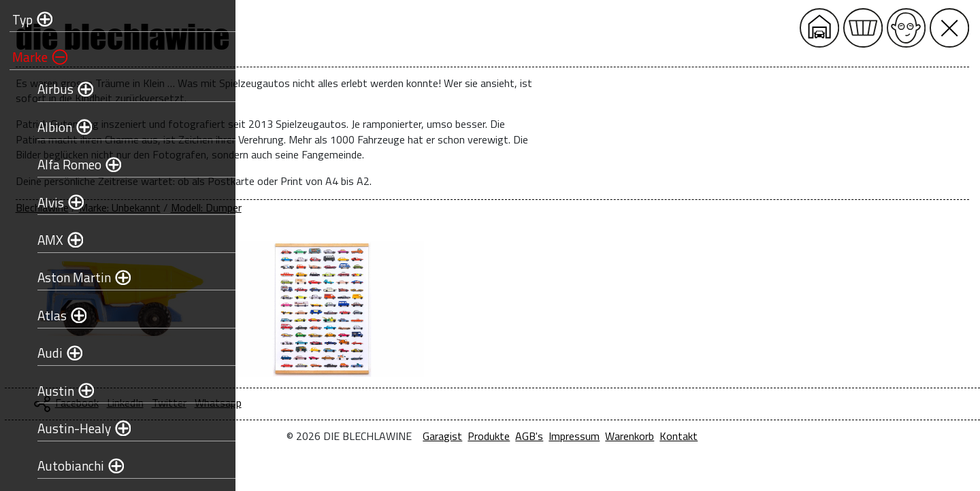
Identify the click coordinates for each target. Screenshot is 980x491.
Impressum (688, 436)
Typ (18, 19)
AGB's (643, 436)
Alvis (47, 202)
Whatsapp (445, 403)
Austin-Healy (70, 428)
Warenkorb (743, 436)
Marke (26, 57)
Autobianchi (67, 465)
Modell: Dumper (433, 207)
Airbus (51, 89)
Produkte (602, 436)
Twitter (396, 403)
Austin (52, 391)
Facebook (304, 403)
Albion (51, 127)
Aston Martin (70, 277)
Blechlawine (269, 207)
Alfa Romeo (65, 164)
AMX (46, 240)
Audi (46, 353)
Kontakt (792, 436)
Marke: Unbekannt (346, 207)
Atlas (48, 315)
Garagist (556, 436)
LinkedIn (352, 403)
